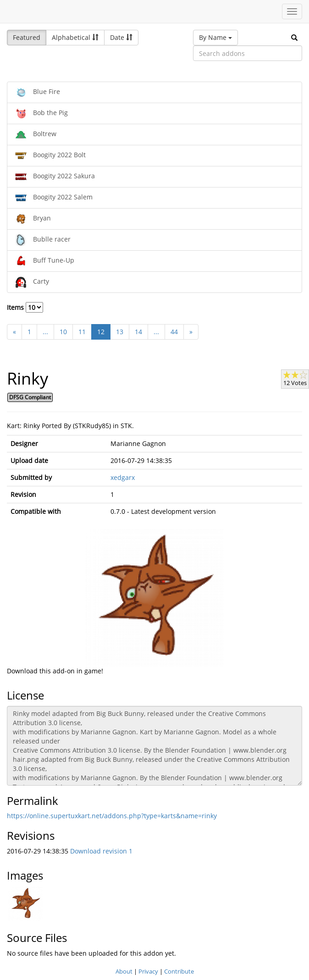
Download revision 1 (101, 851)
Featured (27, 37)
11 (82, 332)
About (124, 971)
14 (138, 332)
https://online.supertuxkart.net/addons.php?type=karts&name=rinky (112, 816)
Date (121, 37)
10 (63, 332)
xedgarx (123, 477)
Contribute (179, 971)
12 (101, 332)
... (45, 332)
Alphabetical (75, 37)
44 (174, 332)
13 (120, 332)
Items (25, 307)
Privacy (148, 971)
